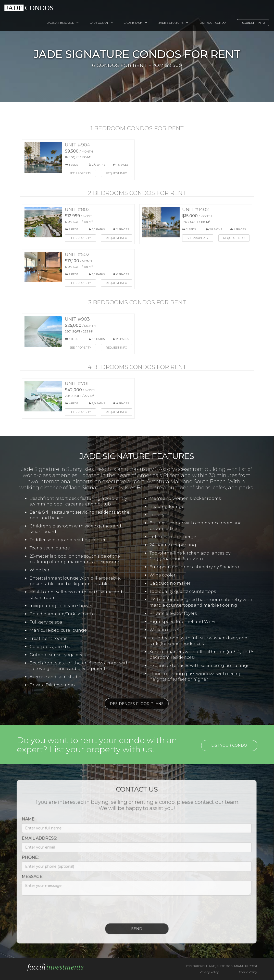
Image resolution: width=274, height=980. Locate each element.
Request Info (116, 173)
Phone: (27, 860)
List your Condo (213, 23)
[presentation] (58, 911)
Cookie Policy (248, 972)
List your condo (232, 745)
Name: (26, 822)
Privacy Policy (209, 972)
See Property (80, 173)
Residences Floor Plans (134, 704)
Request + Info (253, 23)
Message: (30, 879)
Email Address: (36, 841)
